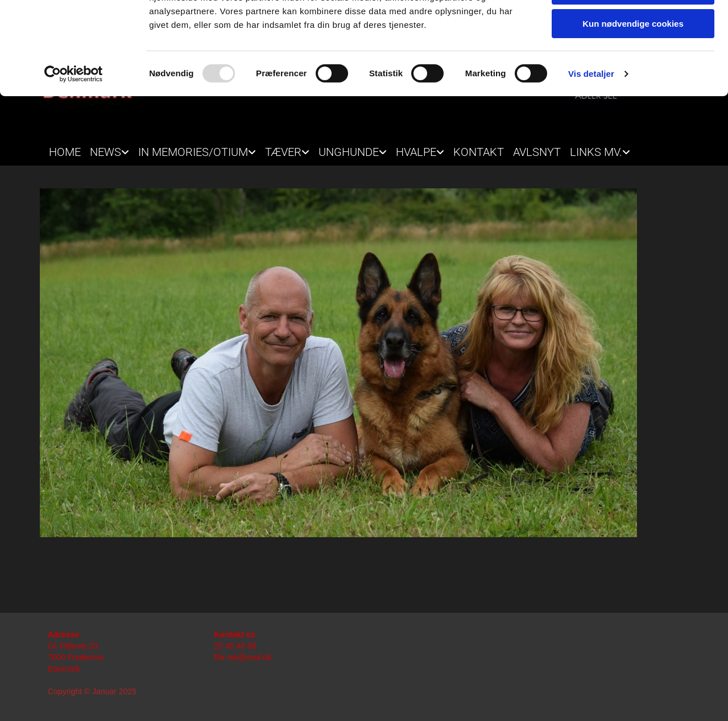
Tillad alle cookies (633, 28)
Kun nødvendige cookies (633, 95)
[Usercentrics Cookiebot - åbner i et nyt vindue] (74, 145)
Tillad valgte (633, 62)
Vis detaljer (591, 145)
